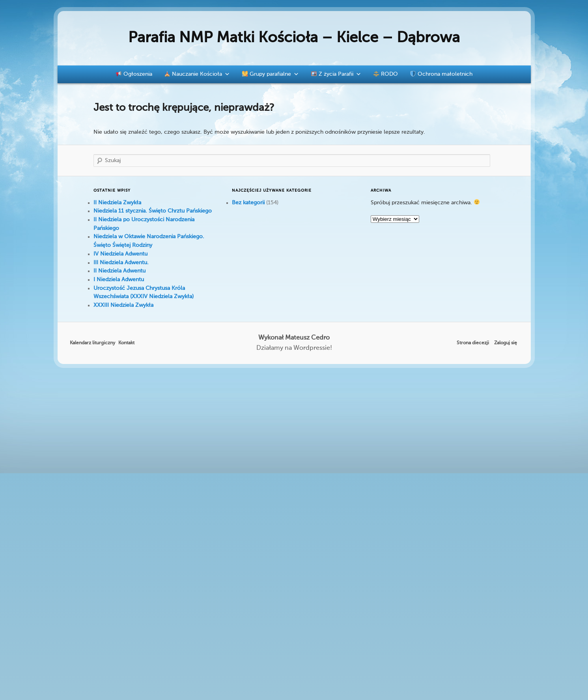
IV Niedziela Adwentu (120, 254)
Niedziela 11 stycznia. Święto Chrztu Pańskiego (153, 211)
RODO (386, 74)
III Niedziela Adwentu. (121, 263)
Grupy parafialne (271, 74)
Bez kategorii (248, 203)
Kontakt (126, 343)
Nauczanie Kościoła (197, 74)
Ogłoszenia (134, 74)
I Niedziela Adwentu (119, 280)
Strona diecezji (473, 343)
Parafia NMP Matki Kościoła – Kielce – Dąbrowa (294, 38)
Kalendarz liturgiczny (92, 343)
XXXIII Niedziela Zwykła (123, 305)
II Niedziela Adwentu (119, 271)
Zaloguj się (506, 343)
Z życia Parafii (336, 74)
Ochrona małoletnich (441, 74)
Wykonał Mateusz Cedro (294, 338)
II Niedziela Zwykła (117, 203)
